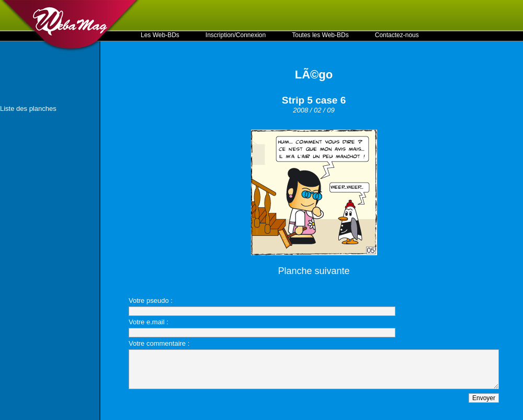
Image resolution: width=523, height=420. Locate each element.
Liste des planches (28, 109)
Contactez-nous (397, 35)
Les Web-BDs (160, 35)
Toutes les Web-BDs (320, 35)
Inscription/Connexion (236, 35)
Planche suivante (314, 271)
